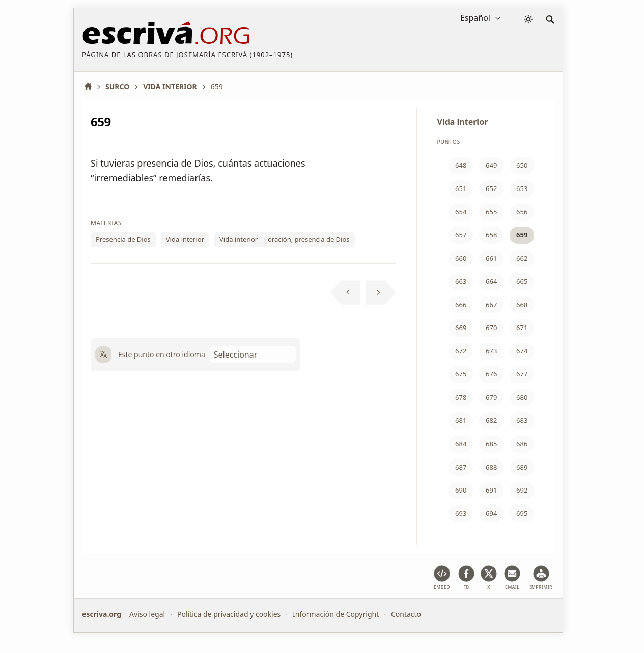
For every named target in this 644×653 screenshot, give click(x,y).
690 (461, 490)
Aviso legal (147, 614)
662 (522, 258)
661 (491, 258)
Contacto (406, 614)
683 (522, 420)
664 (491, 281)
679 (491, 397)
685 (491, 444)
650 (522, 165)
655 (491, 212)
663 (461, 281)
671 (522, 328)
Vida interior (185, 239)
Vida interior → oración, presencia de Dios (285, 239)
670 (491, 328)
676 (491, 374)
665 (522, 281)
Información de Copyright (336, 614)
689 (522, 467)
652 (491, 188)
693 (461, 513)
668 (522, 305)
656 (522, 212)
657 (461, 235)
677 (522, 374)
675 (461, 374)
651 (461, 188)
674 (522, 351)
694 (491, 513)
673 (491, 351)
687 (461, 467)
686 (522, 444)
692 (522, 490)
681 (461, 420)
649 (491, 165)
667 (491, 305)
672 (461, 351)
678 (461, 397)
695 (522, 513)
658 (491, 235)
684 (461, 444)
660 (461, 258)
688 (491, 467)
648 (461, 165)
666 (461, 305)
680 (522, 397)
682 (491, 420)
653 (522, 188)
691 (491, 490)
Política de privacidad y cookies (229, 614)
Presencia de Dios (123, 239)
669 (461, 328)
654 (461, 212)
